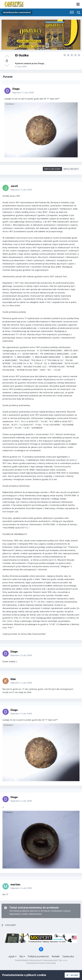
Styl (22, 956)
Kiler (13, 679)
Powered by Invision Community (41, 963)
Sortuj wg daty (71, 169)
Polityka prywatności (38, 956)
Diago (41, 63)
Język (12, 956)
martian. (16, 884)
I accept (72, 975)
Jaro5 (14, 186)
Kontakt (56, 956)
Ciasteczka (68, 956)
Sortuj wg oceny (52, 169)
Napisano (23, 92)
